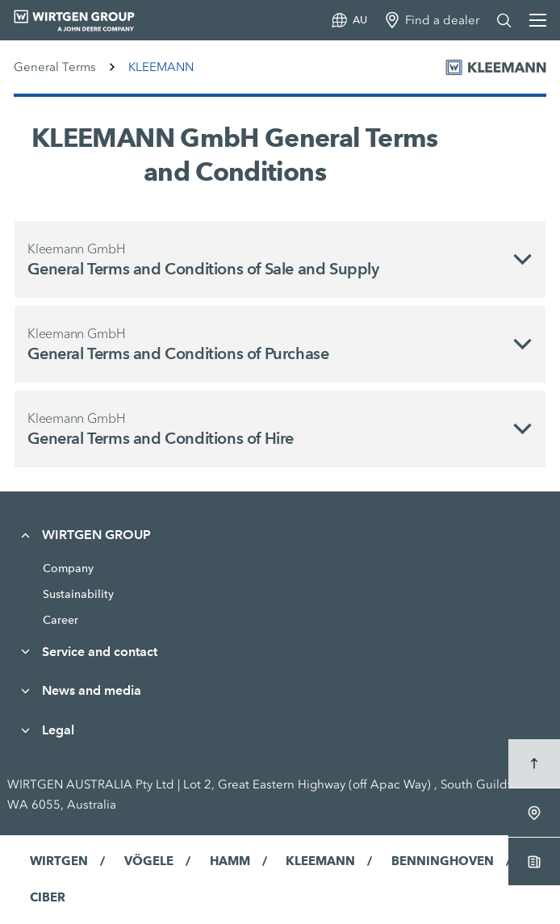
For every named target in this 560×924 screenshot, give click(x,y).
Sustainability (78, 594)
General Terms (55, 67)
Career (61, 620)
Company (68, 568)
